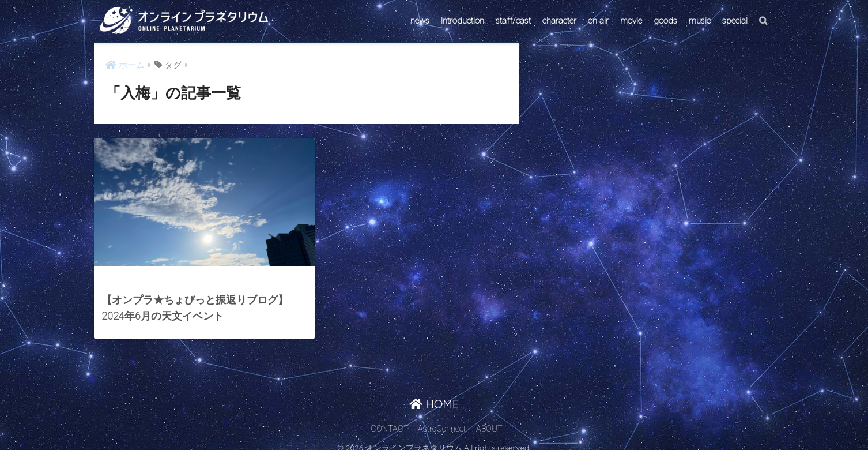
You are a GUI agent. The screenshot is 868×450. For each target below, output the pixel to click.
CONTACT (390, 419)
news (420, 21)
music (700, 21)
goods (665, 21)
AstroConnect (442, 419)
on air (598, 21)
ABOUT (489, 419)
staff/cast (513, 21)
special (735, 21)
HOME (434, 394)
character (559, 21)
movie (631, 21)
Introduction (463, 21)
